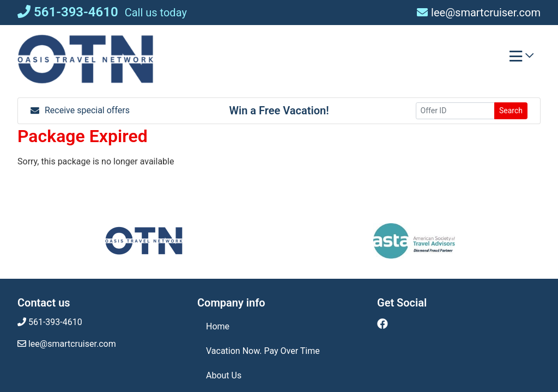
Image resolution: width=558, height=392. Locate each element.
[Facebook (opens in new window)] (383, 324)
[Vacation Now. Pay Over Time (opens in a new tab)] (279, 351)
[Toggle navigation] (521, 59)
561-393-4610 (68, 12)
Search (511, 111)
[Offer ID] (455, 111)
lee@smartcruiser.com (479, 13)
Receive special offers (80, 110)
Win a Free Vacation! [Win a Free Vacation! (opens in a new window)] (279, 111)
